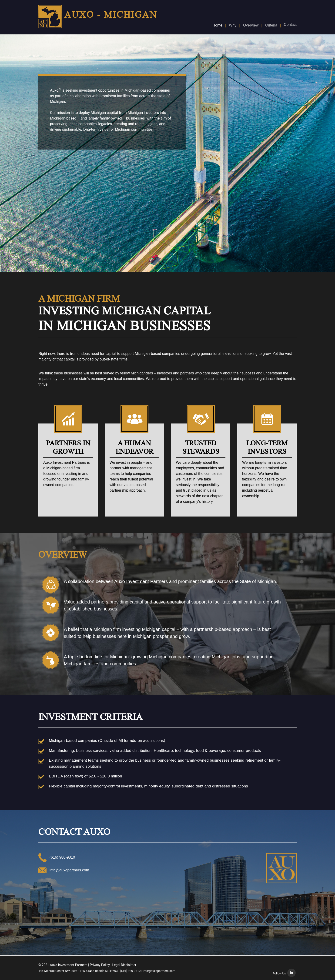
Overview (251, 26)
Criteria (271, 26)
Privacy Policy (100, 965)
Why (233, 26)
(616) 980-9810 (130, 971)
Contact (290, 25)
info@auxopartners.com (68, 870)
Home (217, 26)
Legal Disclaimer (124, 965)
